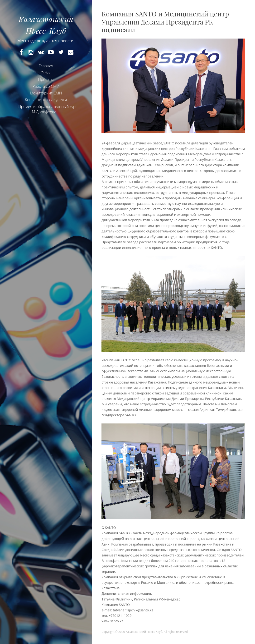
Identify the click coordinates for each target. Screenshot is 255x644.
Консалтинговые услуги (46, 100)
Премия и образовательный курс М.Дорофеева (48, 109)
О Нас (46, 73)
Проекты (46, 79)
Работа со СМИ (46, 86)
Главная (46, 66)
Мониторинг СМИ (46, 93)
